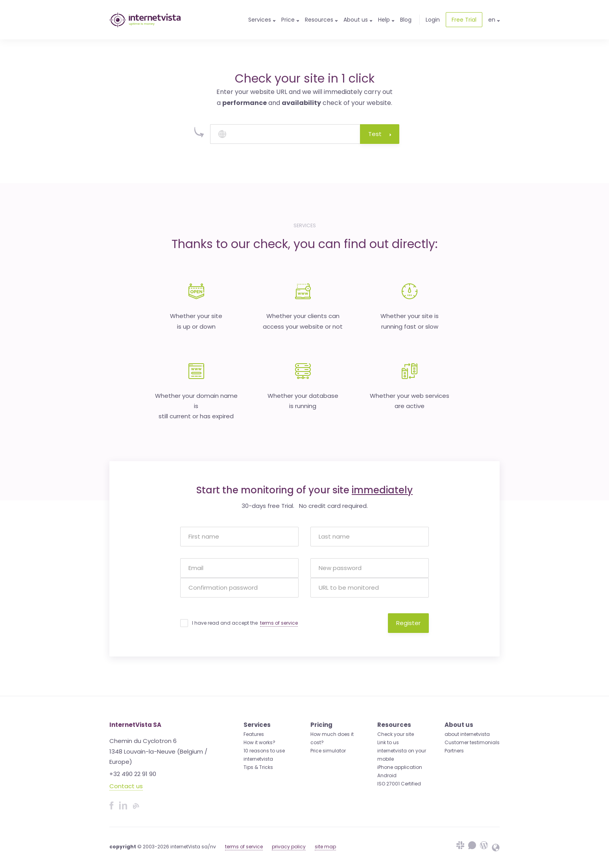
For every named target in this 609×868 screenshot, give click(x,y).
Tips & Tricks (258, 767)
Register (408, 623)
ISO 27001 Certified (399, 784)
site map (325, 847)
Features (254, 734)
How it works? (259, 742)
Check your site (396, 734)
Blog (406, 20)
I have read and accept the (245, 623)
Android (387, 775)
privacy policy (289, 847)
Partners (454, 751)
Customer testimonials (472, 742)
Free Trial (464, 20)
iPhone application (400, 767)
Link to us (388, 742)
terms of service (279, 623)
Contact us (126, 786)
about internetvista (467, 734)
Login (433, 20)
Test (380, 134)
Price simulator (328, 751)
